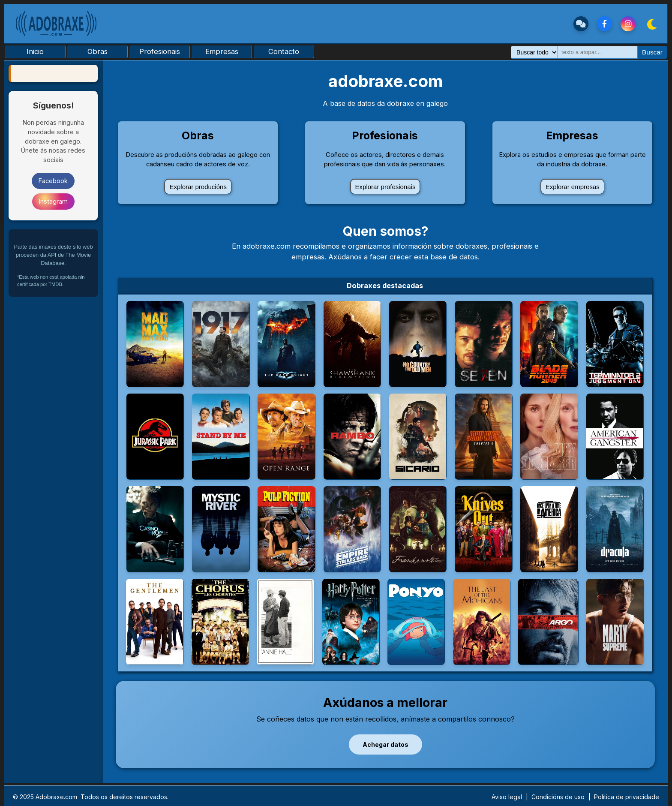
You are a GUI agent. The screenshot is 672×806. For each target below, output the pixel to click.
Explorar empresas (573, 187)
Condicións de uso (558, 797)
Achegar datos (385, 744)
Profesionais (160, 51)
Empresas (222, 51)
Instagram (53, 201)
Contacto (284, 51)
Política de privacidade (627, 797)
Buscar (652, 52)
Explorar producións (198, 187)
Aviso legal (507, 797)
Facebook (53, 181)
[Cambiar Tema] (651, 24)
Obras (97, 51)
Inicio (35, 51)
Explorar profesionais (385, 187)
